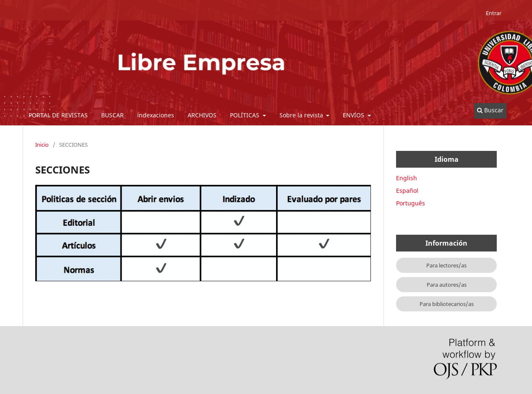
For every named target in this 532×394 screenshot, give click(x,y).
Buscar (490, 110)
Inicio (42, 145)
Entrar (494, 13)
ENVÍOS (354, 115)
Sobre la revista (302, 115)
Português (411, 203)
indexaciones (156, 115)
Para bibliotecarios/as (447, 304)
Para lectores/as (446, 265)
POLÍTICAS (245, 115)
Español (407, 191)
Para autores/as (447, 285)
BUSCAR (112, 115)
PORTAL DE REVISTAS (58, 115)
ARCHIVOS (202, 115)
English (407, 178)
